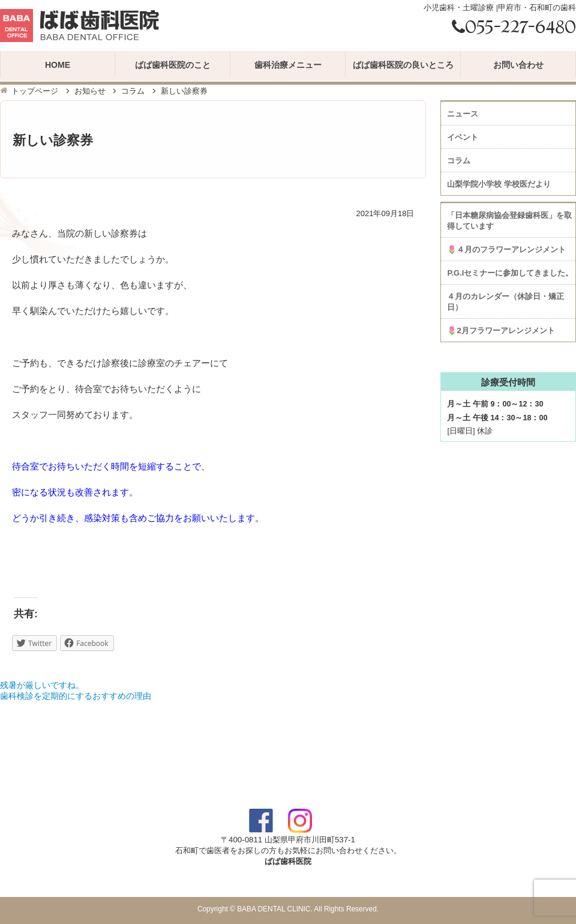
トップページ (35, 91)
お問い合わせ (518, 65)
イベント (463, 137)
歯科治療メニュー (288, 65)
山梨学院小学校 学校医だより (499, 184)
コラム (133, 91)
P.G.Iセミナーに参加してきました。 (510, 273)
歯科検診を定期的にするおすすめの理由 (76, 696)
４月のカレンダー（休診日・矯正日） (505, 302)
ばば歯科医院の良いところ (403, 65)
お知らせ (90, 91)
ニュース (463, 114)
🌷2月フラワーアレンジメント (501, 331)
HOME (58, 65)
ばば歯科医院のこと (173, 65)
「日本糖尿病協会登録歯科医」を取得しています (509, 221)
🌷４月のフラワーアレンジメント (506, 249)
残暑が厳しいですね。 (42, 685)
